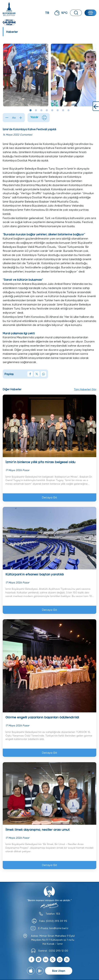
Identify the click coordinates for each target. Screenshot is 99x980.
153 (58, 914)
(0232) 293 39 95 (57, 921)
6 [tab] (58, 110)
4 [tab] (47, 110)
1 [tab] (31, 110)
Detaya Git (50, 497)
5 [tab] (52, 110)
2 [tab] (36, 110)
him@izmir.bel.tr (59, 928)
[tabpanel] (26, 75)
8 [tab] (69, 110)
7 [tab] (63, 110)
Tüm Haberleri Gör (85, 389)
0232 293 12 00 (58, 951)
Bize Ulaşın (59, 971)
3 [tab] (41, 110)
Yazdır (39, 118)
